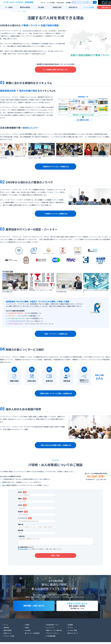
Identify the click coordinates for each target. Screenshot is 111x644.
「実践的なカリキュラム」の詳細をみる (55, 167)
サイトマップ (50, 628)
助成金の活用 (57, 7)
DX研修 (27, 625)
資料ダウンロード (73, 633)
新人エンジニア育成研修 (32, 633)
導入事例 (41, 7)
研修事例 (6, 628)
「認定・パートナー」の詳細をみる (55, 334)
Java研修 (28, 630)
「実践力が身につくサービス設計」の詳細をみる (55, 393)
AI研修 (27, 628)
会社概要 (68, 3)
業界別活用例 (8, 630)
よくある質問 (51, 3)
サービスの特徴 (89, 7)
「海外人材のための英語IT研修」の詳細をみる (55, 445)
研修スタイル (8, 633)
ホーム (13, 11)
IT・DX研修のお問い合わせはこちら (55, 70)
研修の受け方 (73, 7)
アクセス (70, 628)
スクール (43, 3)
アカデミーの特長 (21, 11)
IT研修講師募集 (51, 636)
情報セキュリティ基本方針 (54, 630)
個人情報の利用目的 (22, 549)
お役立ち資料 (60, 3)
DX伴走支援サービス (52, 625)
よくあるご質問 (72, 630)
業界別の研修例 (25, 7)
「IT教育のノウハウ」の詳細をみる (55, 214)
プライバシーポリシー (53, 633)
